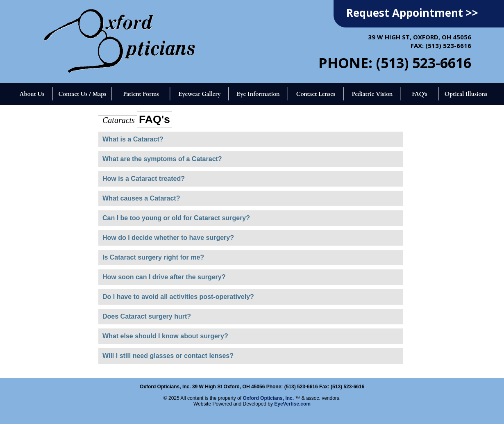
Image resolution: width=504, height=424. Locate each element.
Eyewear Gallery (199, 94)
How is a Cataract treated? (144, 179)
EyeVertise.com (292, 404)
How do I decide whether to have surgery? (168, 238)
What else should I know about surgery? (165, 336)
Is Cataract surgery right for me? (153, 257)
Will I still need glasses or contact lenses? (168, 356)
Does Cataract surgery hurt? (147, 316)
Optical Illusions (466, 94)
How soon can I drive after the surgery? (164, 277)
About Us (32, 94)
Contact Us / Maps (82, 94)
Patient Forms (141, 94)
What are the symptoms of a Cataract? (162, 159)
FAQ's (420, 94)
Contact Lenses (316, 94)
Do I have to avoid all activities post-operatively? (178, 297)
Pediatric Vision (372, 94)
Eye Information (258, 94)
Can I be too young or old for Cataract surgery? (176, 218)
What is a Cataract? (133, 139)
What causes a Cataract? (141, 198)
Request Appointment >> (412, 13)
